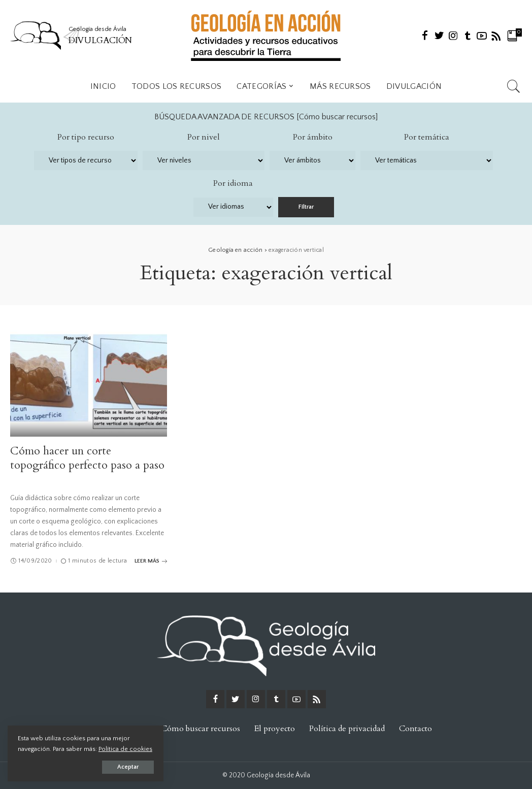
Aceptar (124, 767)
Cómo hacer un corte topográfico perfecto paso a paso (87, 458)
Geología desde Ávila (278, 775)
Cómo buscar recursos (337, 117)
